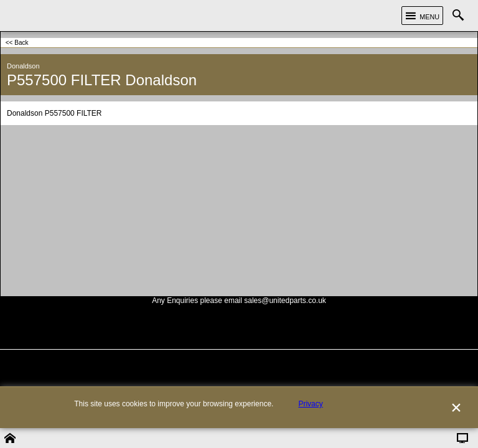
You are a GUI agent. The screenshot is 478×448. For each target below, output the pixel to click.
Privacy (310, 424)
